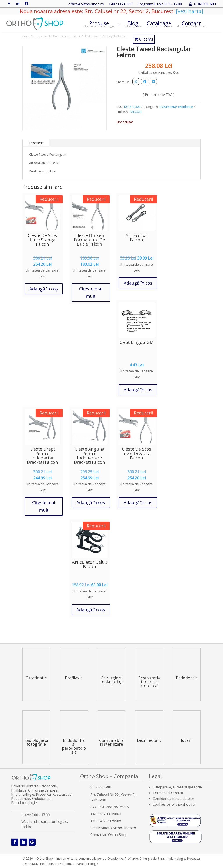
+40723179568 (109, 821)
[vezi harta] (189, 11)
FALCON (135, 112)
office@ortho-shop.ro (86, 4)
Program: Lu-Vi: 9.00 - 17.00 (160, 4)
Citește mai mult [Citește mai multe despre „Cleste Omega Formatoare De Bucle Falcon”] (91, 293)
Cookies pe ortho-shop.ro (174, 804)
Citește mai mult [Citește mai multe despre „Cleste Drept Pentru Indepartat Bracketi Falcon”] (44, 506)
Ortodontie (40, 36)
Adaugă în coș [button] (44, 289)
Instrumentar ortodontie (65, 36)
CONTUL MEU (206, 4)
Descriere (36, 143)
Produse (99, 24)
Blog (133, 24)
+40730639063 (121, 4)
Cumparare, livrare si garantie (177, 787)
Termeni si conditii (168, 793)
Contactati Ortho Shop (109, 835)
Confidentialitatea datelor (173, 799)
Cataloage (159, 24)
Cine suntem (101, 786)
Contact (191, 24)
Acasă (26, 36)
